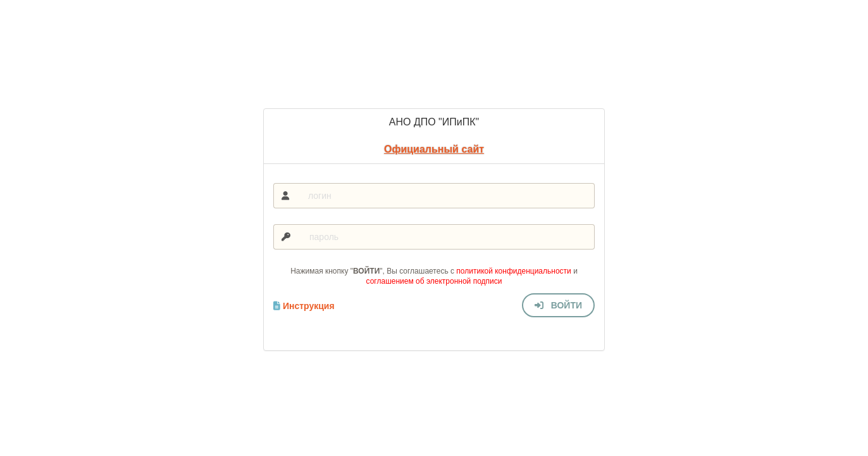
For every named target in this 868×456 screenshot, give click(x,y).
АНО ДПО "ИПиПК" (434, 122)
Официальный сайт (434, 149)
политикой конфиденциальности (513, 271)
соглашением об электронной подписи (434, 281)
